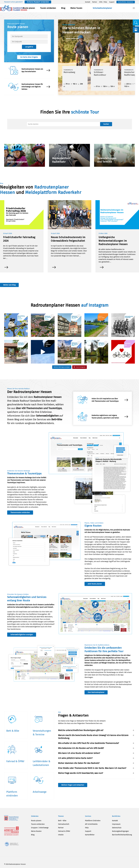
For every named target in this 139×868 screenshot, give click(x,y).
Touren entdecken (48, 8)
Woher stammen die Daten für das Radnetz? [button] (79, 763)
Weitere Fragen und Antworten (73, 785)
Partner (95, 2)
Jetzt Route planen (95, 584)
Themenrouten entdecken (20, 512)
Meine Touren (76, 8)
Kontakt (88, 2)
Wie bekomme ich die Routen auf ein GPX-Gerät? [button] (81, 748)
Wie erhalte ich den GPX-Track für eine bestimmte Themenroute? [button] (89, 743)
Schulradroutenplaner (102, 8)
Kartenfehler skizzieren (126, 2)
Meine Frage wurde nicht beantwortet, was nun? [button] (81, 773)
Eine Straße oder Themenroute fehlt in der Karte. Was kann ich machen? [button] (92, 768)
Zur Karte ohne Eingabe (29, 57)
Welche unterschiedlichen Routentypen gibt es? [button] (81, 730)
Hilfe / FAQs (103, 2)
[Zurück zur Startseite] (14, 8)
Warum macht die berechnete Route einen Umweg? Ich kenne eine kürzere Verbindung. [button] (93, 737)
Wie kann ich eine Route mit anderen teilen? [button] (79, 753)
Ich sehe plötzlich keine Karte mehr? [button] (75, 758)
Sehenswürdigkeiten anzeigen (22, 635)
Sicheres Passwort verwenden (38, 2)
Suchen (106, 124)
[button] (134, 8)
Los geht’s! (29, 47)
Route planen (29, 8)
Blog (63, 8)
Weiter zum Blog (9, 285)
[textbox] (29, 36)
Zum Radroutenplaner (96, 692)
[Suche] (63, 124)
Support (112, 2)
